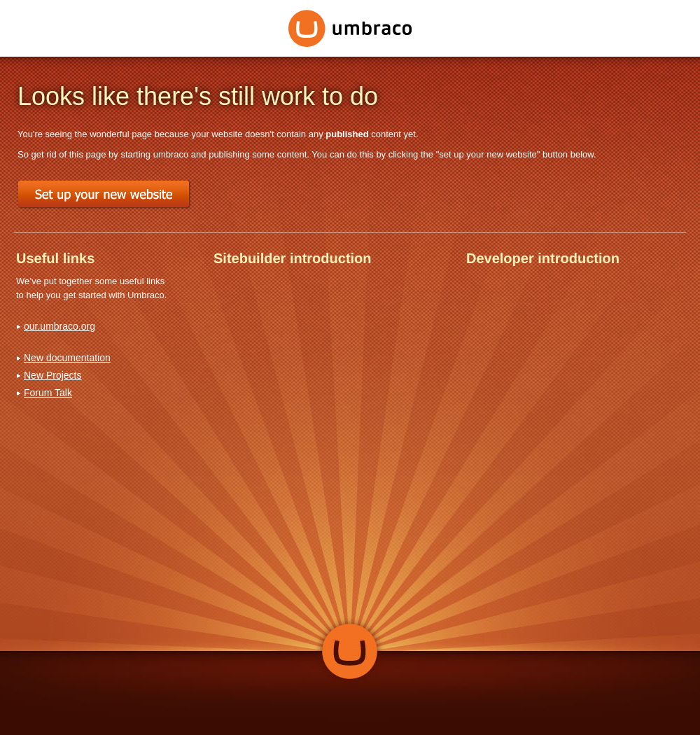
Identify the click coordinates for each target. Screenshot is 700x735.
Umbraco (350, 28)
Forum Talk (48, 393)
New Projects (52, 375)
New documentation (67, 358)
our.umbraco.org (59, 326)
